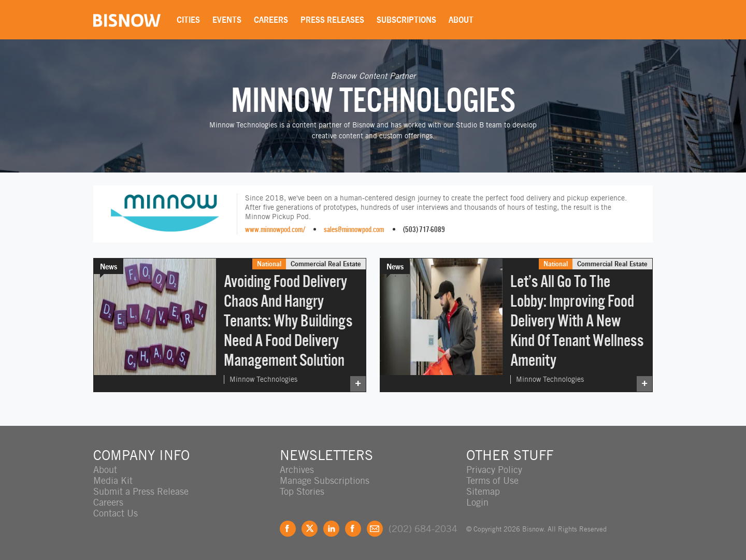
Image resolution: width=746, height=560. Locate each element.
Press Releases (332, 20)
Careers (271, 20)
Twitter (310, 529)
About (461, 20)
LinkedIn (331, 529)
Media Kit (113, 480)
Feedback (375, 529)
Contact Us (116, 513)
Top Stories (302, 491)
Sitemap (483, 491)
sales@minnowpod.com (354, 229)
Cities (188, 20)
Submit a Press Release (141, 491)
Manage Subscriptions (325, 480)
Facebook (288, 529)
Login (477, 502)
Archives (297, 470)
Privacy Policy (494, 470)
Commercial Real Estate (326, 264)
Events (227, 20)
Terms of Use (492, 480)
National (269, 264)
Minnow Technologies (263, 379)
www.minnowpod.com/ (275, 229)
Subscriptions (406, 20)
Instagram (353, 529)
